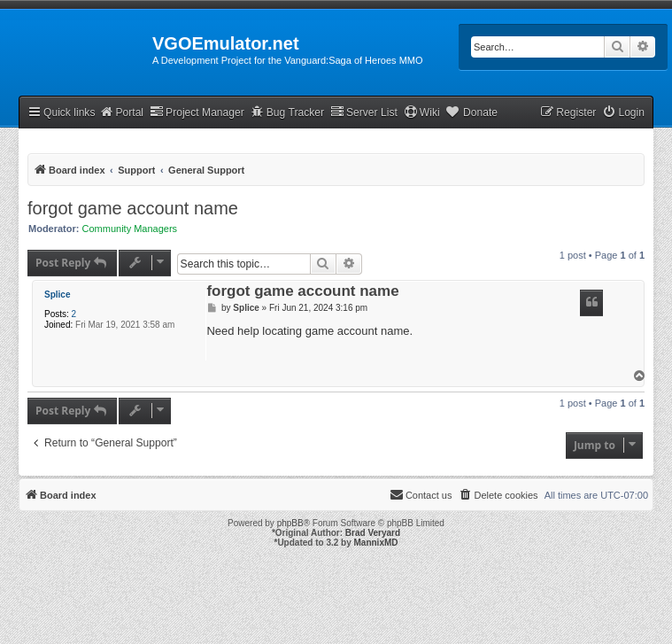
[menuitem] (623, 113)
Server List (364, 112)
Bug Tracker (287, 112)
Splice (57, 295)
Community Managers (130, 229)
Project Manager (197, 112)
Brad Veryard (373, 533)
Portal (121, 112)
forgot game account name (133, 208)
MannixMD (376, 543)
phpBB (290, 523)
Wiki (422, 112)
